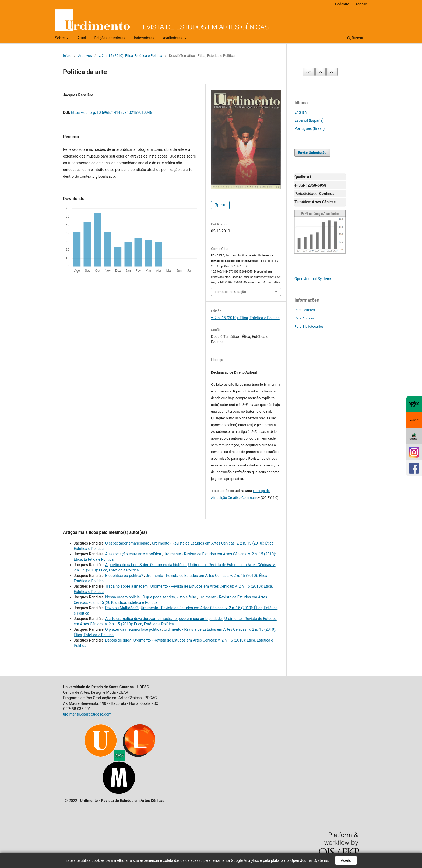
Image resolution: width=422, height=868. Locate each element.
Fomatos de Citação (230, 292)
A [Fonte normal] (320, 72)
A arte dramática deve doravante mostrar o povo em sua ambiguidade (164, 619)
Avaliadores (173, 38)
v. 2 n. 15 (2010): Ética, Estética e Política (130, 56)
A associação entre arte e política (134, 554)
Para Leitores (305, 310)
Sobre (60, 38)
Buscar (355, 38)
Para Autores (305, 318)
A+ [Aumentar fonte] (309, 72)
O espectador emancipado (128, 543)
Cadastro (342, 4)
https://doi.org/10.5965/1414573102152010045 (112, 113)
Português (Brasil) (310, 128)
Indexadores (144, 38)
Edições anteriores (110, 38)
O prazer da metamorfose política (134, 629)
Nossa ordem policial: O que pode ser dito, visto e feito (151, 597)
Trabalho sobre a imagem (127, 586)
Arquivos (85, 56)
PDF (222, 205)
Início (67, 56)
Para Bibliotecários (309, 327)
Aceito (346, 860)
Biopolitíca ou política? (125, 576)
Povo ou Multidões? (122, 608)
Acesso (361, 4)
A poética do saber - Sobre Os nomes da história (146, 565)
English (300, 112)
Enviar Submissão (312, 153)
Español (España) (309, 120)
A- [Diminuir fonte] (332, 72)
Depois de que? (119, 640)
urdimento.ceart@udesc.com (87, 714)
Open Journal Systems (313, 279)
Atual (82, 38)
